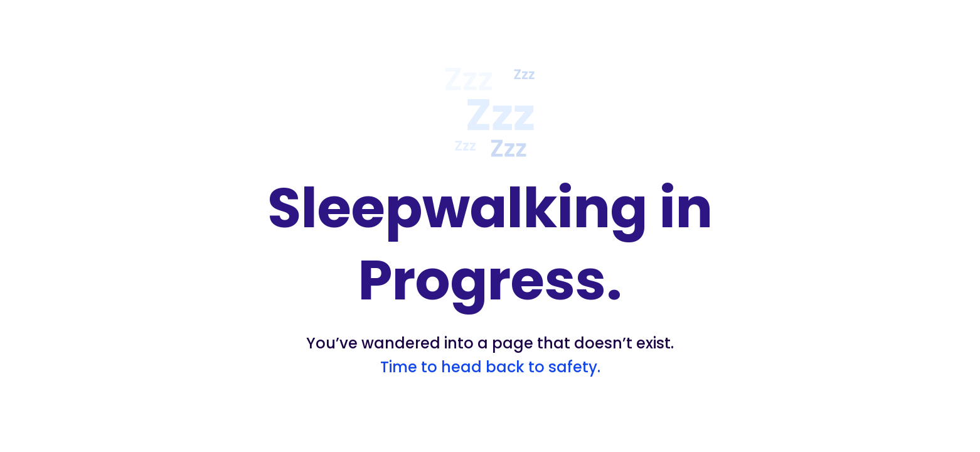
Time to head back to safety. (490, 367)
